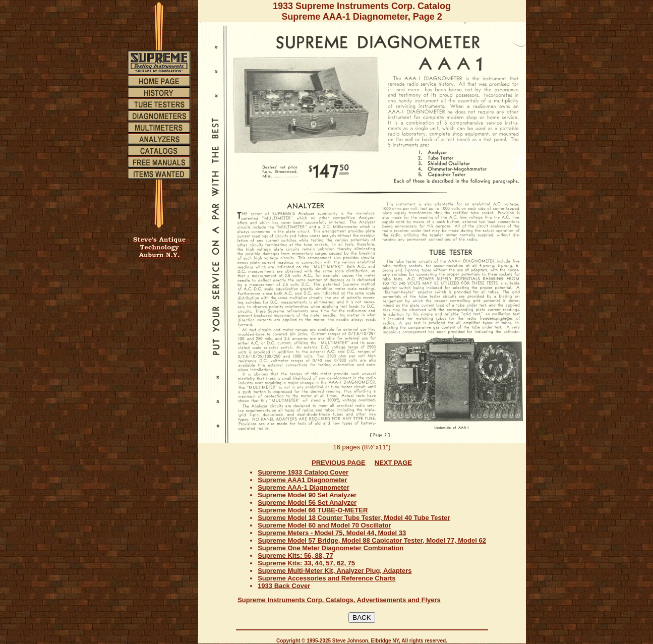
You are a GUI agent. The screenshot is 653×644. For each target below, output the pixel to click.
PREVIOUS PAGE (339, 463)
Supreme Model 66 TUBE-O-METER (313, 510)
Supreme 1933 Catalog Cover (303, 472)
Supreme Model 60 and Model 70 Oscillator (324, 525)
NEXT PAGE (393, 463)
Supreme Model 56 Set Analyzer (307, 503)
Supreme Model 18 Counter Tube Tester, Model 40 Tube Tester (354, 518)
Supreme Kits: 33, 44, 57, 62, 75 (306, 563)
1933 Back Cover (284, 586)
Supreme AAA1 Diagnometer (302, 480)
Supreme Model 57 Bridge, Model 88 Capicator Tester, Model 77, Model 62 (372, 540)
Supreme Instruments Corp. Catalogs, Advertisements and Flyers (339, 600)
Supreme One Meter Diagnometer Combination (331, 548)
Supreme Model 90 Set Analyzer (307, 495)
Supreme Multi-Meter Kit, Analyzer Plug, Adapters (335, 571)
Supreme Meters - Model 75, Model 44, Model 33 (332, 533)
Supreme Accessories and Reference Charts (326, 578)
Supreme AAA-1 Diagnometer (304, 487)
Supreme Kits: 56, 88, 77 (295, 555)
